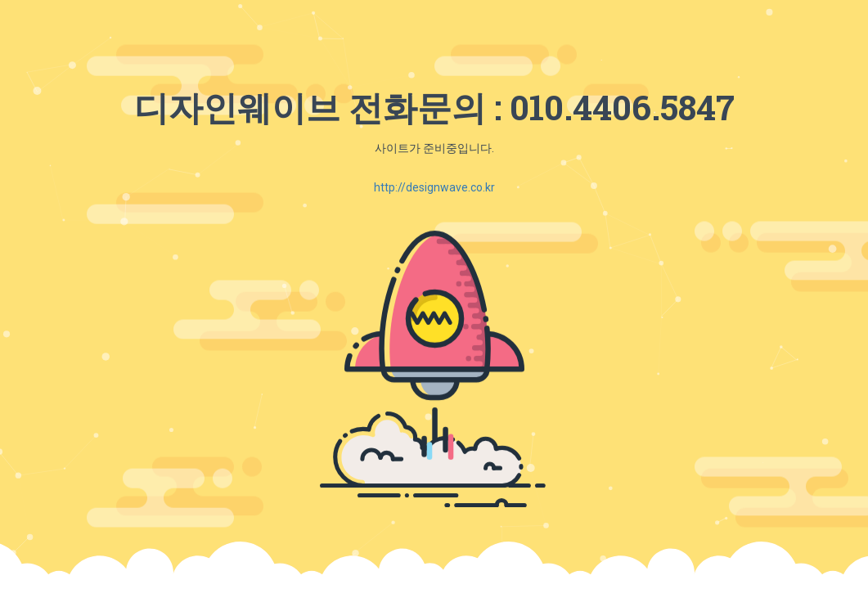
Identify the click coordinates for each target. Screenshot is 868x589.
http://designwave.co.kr (434, 187)
